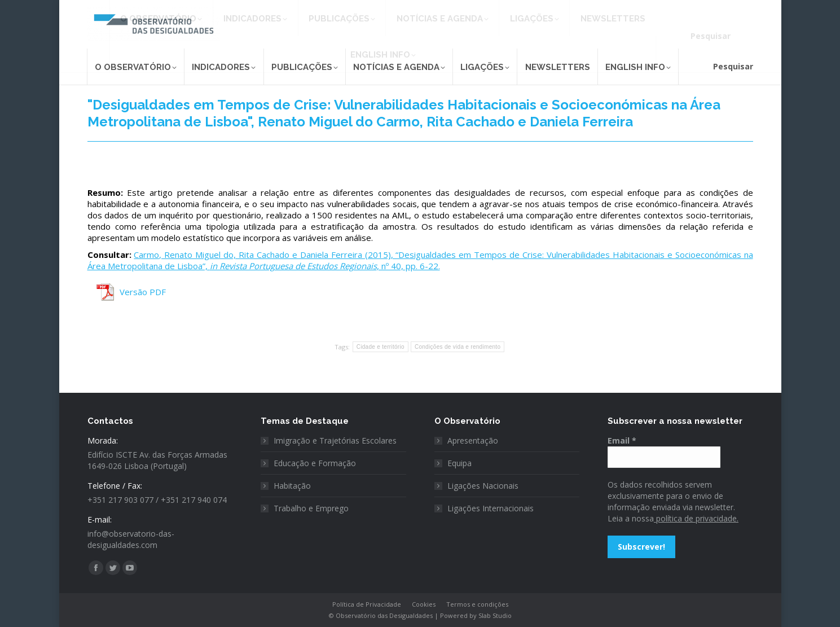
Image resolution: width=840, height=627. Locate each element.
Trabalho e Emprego (311, 508)
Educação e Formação (315, 463)
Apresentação (473, 440)
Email (622, 440)
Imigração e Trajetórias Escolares (335, 440)
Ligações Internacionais (491, 508)
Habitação (292, 486)
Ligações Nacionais (483, 486)
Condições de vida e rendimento (458, 347)
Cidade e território (381, 347)
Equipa (459, 463)
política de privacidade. (696, 518)
